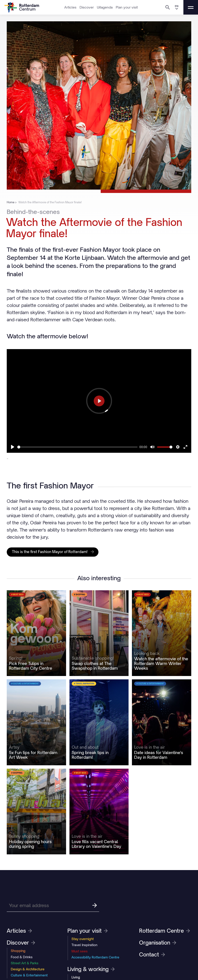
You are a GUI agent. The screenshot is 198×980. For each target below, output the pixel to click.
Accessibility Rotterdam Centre (95, 957)
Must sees (80, 951)
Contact (152, 954)
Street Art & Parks (25, 963)
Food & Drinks (22, 957)
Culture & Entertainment (29, 975)
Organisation (158, 943)
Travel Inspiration (84, 945)
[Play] (13, 447)
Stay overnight (83, 939)
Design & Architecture (28, 969)
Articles (70, 7)
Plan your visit (127, 7)
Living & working (91, 969)
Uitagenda (105, 7)
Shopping (18, 951)
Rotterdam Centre (165, 931)
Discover (87, 7)
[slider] (77, 447)
